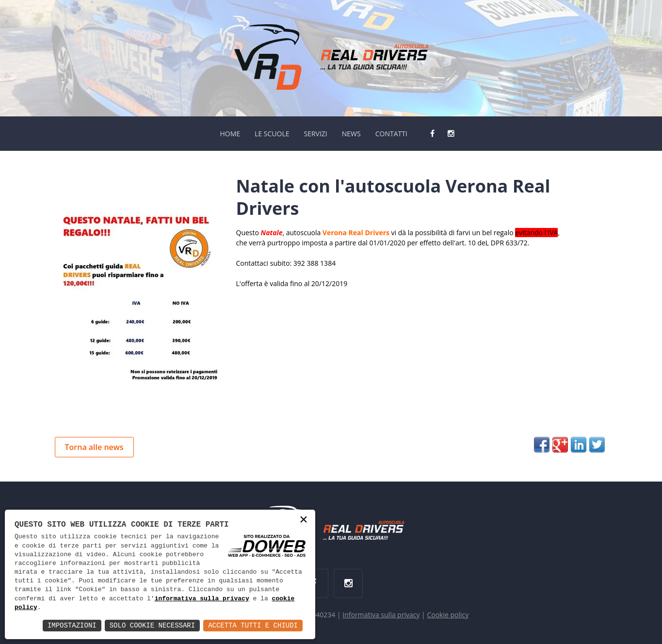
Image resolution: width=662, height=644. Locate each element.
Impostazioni (72, 625)
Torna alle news (94, 447)
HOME (230, 134)
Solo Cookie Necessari (152, 625)
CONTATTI (391, 134)
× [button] (304, 521)
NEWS (351, 134)
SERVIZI (315, 134)
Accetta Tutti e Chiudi (253, 625)
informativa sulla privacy (202, 599)
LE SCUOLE (272, 134)
